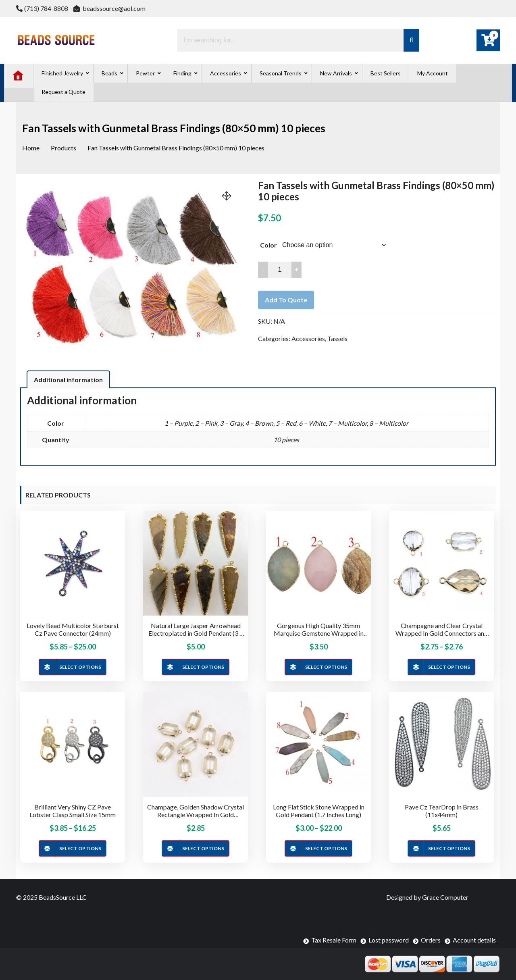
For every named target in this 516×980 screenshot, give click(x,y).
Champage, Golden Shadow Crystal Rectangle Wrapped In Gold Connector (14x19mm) (196, 811)
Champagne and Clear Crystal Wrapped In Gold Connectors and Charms (442, 629)
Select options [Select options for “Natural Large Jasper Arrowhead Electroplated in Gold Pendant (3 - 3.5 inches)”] (203, 667)
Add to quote (286, 300)
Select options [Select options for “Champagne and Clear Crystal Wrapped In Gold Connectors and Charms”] (449, 667)
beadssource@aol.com (109, 8)
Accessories (308, 338)
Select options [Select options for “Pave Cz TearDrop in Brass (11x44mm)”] (449, 848)
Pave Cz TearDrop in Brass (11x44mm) (442, 811)
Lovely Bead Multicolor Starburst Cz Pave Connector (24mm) (73, 629)
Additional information (68, 380)
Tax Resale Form (334, 940)
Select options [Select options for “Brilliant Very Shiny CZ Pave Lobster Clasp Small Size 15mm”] (80, 848)
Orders (431, 940)
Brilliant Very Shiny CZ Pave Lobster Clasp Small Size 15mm (73, 811)
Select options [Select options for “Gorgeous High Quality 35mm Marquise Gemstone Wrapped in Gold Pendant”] (326, 667)
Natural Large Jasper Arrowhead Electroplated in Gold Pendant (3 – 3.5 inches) (196, 629)
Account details (474, 940)
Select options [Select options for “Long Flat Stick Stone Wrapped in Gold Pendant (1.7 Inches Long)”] (326, 848)
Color (268, 245)
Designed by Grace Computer (427, 897)
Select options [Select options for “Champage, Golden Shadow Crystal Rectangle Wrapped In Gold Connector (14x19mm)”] (203, 848)
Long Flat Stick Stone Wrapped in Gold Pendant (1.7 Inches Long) (319, 811)
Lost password (389, 940)
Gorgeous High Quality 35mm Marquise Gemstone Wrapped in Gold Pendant (319, 629)
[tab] (68, 379)
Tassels (337, 338)
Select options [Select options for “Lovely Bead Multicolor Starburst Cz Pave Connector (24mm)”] (80, 667)
